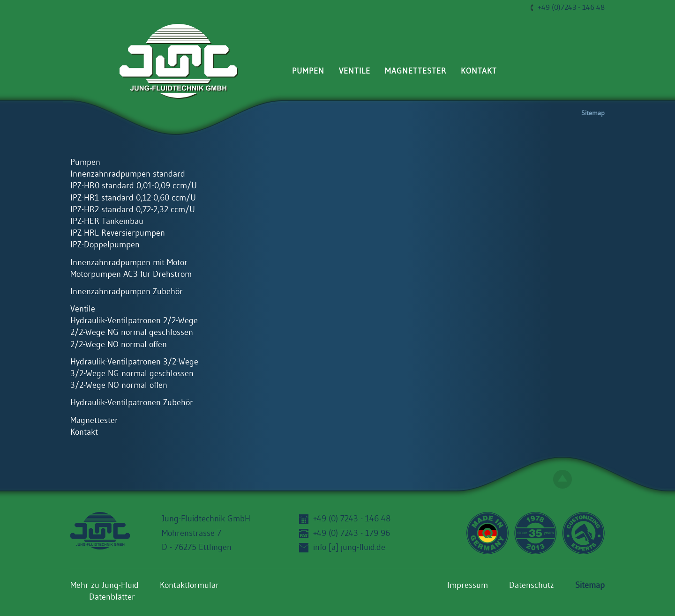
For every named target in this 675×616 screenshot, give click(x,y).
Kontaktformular (189, 586)
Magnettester (416, 71)
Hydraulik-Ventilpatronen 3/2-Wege (134, 362)
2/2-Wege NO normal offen (119, 345)
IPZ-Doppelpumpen (105, 245)
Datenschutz (532, 586)
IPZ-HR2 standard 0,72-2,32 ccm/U (133, 210)
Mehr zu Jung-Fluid (105, 586)
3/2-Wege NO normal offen (119, 386)
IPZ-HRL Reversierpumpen (118, 233)
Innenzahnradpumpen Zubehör (127, 292)
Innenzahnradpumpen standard (128, 174)
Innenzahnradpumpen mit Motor (129, 263)
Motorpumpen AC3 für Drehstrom (131, 275)
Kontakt (479, 71)
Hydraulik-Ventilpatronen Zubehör (132, 403)
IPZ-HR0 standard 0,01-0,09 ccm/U (134, 186)
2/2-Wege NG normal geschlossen (132, 333)
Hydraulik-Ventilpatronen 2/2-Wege (134, 321)
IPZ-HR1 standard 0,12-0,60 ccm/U (133, 198)
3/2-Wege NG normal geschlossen (132, 374)
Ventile (355, 71)
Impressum (468, 586)
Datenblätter (112, 597)
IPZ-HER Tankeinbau (107, 222)
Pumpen (308, 71)
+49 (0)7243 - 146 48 (571, 7)
